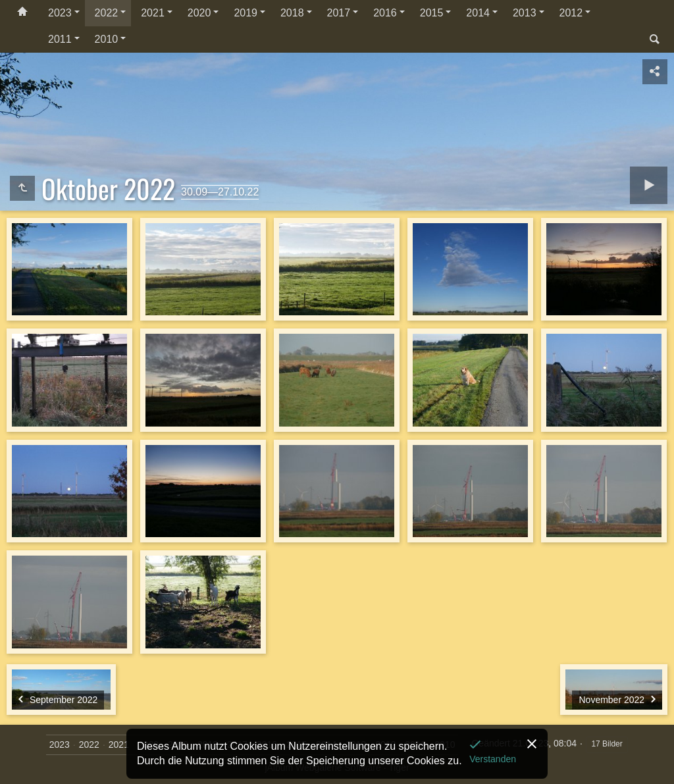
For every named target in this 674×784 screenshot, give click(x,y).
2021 (153, 13)
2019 (246, 13)
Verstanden (493, 759)
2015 (432, 13)
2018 (292, 13)
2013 (525, 13)
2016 (385, 13)
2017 (339, 13)
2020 (199, 13)
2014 (478, 13)
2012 (571, 13)
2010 (107, 39)
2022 (107, 13)
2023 (60, 13)
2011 (60, 39)
